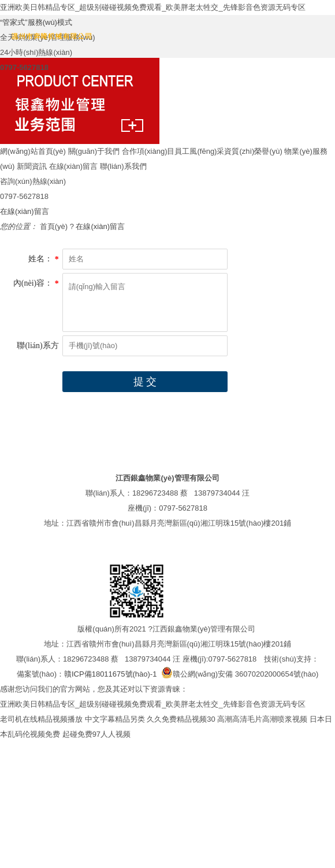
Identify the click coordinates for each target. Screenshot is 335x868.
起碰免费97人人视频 (96, 734)
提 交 (145, 382)
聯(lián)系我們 (123, 166)
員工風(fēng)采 (199, 151)
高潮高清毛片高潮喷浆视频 (262, 719)
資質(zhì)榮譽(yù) (253, 151)
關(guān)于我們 (94, 151)
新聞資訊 (32, 166)
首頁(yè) (54, 226)
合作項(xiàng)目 (148, 151)
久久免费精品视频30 (181, 719)
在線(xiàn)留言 (74, 166)
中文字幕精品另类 (115, 719)
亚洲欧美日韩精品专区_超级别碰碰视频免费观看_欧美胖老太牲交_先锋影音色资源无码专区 (153, 7)
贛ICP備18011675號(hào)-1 (110, 674)
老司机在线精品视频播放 (41, 719)
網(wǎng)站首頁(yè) (33, 151)
